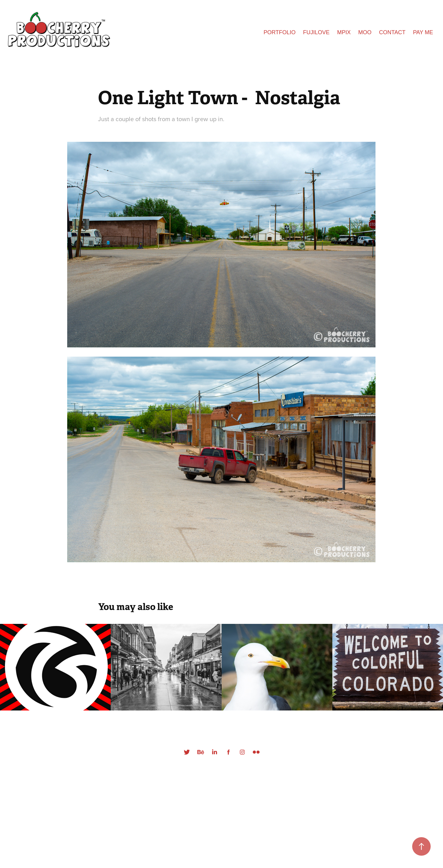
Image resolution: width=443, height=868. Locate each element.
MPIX (344, 32)
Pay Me (423, 32)
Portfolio (280, 32)
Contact (392, 32)
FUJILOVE (316, 32)
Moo (365, 32)
